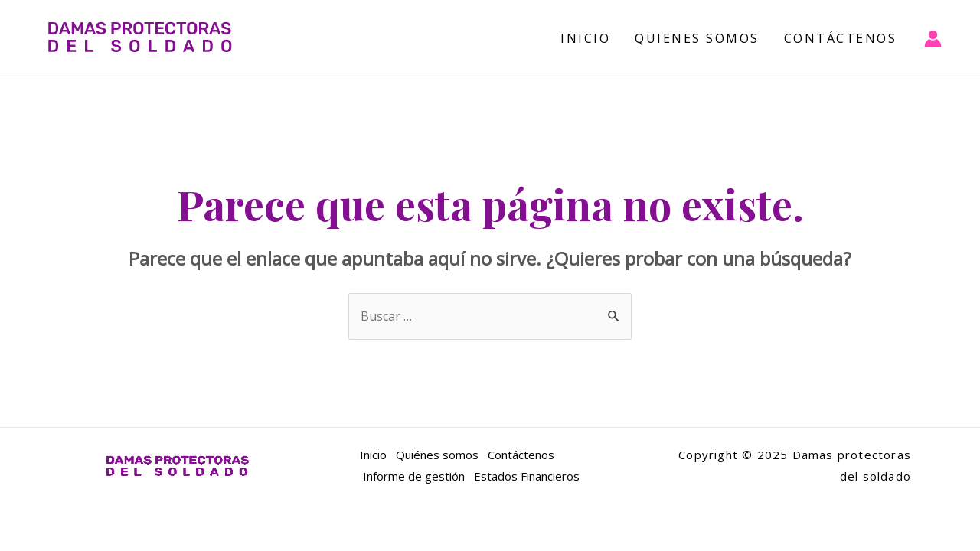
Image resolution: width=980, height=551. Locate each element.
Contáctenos (841, 38)
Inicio (585, 38)
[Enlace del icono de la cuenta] (933, 39)
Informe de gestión (412, 476)
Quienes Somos (697, 38)
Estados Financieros (527, 476)
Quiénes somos (437, 455)
